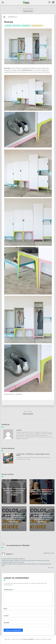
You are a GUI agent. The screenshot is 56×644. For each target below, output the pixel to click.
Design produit (37, 26)
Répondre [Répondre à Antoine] (51, 567)
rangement (26, 26)
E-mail (6, 616)
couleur (8, 26)
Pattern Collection (28, 414)
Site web (6, 623)
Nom (6, 609)
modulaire (17, 26)
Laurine (19, 430)
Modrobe (9, 22)
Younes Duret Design (28, 639)
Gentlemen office (28, 11)
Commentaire (9, 590)
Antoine (9, 554)
